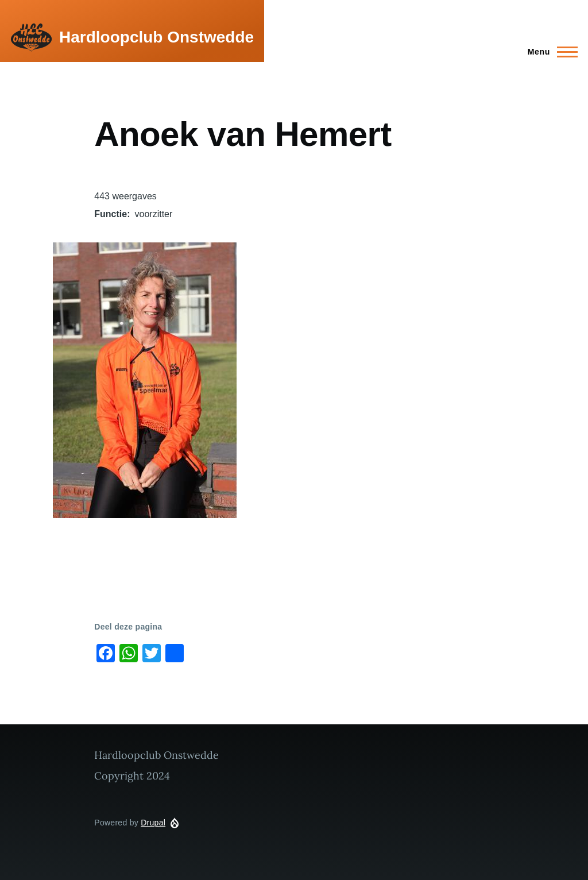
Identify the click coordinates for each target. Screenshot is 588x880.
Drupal (153, 823)
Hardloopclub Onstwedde (156, 37)
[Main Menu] (549, 52)
